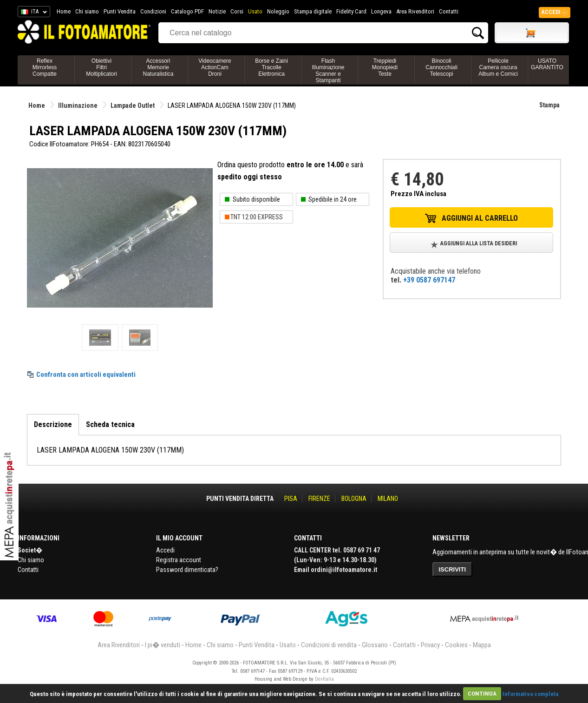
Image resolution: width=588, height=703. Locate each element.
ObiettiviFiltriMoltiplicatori (101, 67)
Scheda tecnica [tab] (110, 424)
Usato (255, 11)
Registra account (179, 560)
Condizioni (153, 11)
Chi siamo (87, 11)
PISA (291, 499)
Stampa (549, 105)
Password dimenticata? (187, 570)
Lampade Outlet (133, 105)
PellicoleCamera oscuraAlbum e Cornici (498, 67)
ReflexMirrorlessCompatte (45, 67)
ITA (32, 13)
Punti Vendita (120, 11)
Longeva (381, 11)
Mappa (482, 645)
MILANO (388, 499)
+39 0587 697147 (429, 280)
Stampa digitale (313, 11)
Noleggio (278, 11)
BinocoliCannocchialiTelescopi (441, 67)
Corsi (237, 11)
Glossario (375, 645)
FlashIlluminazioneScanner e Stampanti (328, 71)
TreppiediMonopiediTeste (385, 67)
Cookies (456, 645)
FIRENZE (319, 499)
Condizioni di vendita (329, 645)
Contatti (449, 11)
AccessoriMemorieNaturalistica (158, 67)
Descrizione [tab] (53, 424)
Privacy (430, 645)
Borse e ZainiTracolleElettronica (271, 67)
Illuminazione (78, 105)
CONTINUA (482, 693)
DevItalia (324, 679)
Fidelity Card (351, 11)
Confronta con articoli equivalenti (86, 374)
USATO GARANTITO (547, 64)
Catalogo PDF (187, 11)
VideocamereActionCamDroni (215, 67)
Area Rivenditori (415, 11)
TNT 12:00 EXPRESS (257, 217)
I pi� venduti (163, 645)
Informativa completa (530, 693)
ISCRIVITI (453, 569)
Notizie (217, 11)
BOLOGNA (354, 499)
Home (64, 11)
